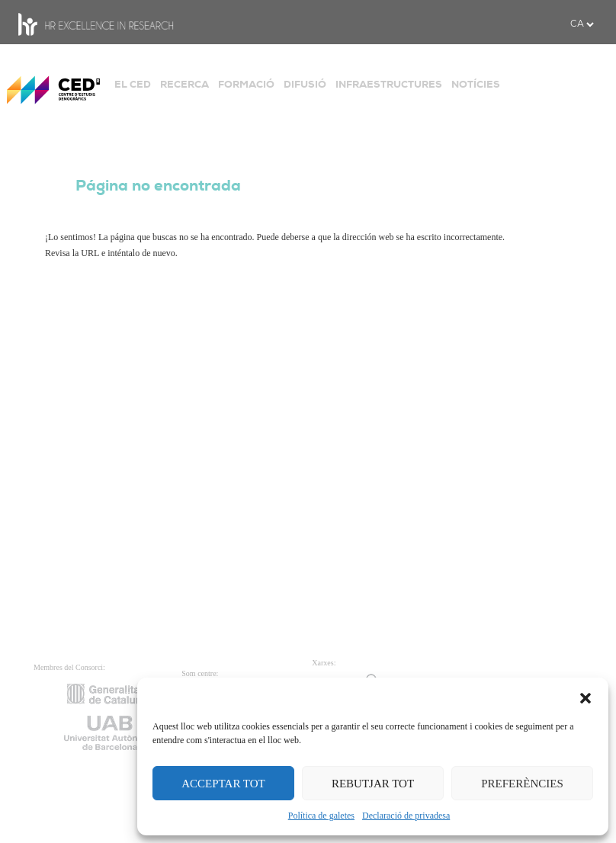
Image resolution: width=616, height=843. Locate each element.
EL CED (133, 84)
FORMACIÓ (246, 84)
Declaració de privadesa (406, 816)
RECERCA (184, 84)
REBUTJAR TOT (373, 784)
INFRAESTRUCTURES (389, 84)
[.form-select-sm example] (582, 24)
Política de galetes (321, 816)
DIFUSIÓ (305, 84)
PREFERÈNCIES (522, 784)
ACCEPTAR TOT (223, 784)
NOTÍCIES (476, 84)
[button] (586, 697)
